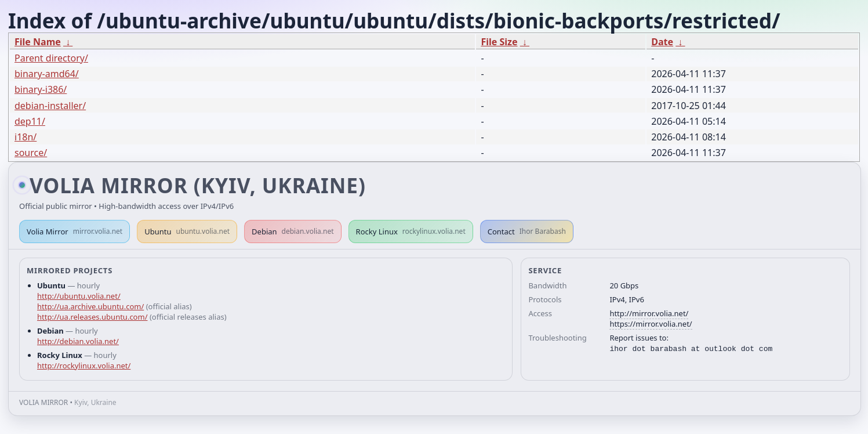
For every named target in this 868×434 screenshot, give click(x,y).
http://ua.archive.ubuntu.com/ (90, 306)
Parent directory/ (51, 58)
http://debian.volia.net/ (78, 341)
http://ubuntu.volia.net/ (79, 296)
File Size (499, 42)
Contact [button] (527, 232)
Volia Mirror (75, 232)
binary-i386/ (41, 89)
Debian (293, 232)
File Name (38, 42)
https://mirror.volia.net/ (651, 324)
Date (662, 42)
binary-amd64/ (47, 74)
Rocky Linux (411, 232)
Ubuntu (187, 232)
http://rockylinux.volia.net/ (84, 366)
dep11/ (30, 121)
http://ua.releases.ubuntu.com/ (92, 317)
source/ (31, 153)
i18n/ (26, 137)
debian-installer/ (50, 106)
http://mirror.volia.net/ (649, 313)
